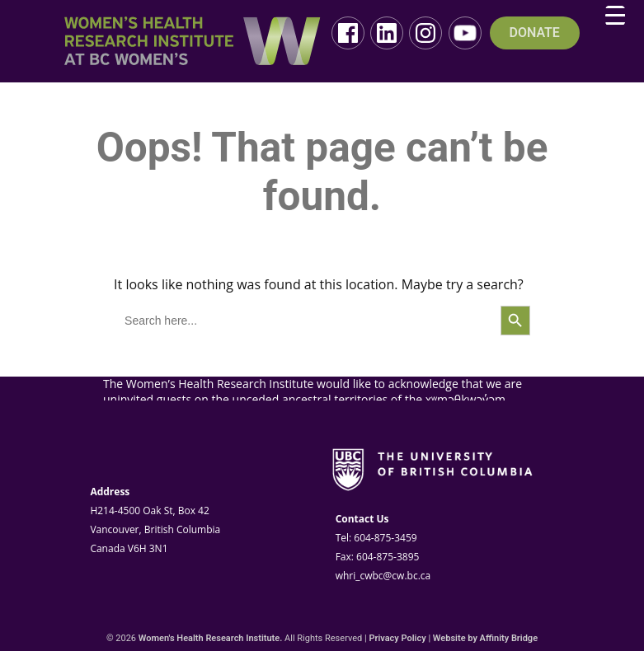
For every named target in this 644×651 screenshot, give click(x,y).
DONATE (535, 33)
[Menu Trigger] (615, 16)
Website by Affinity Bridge (485, 638)
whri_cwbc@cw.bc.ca (383, 576)
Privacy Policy (397, 638)
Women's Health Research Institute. (211, 638)
